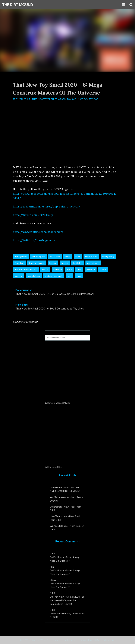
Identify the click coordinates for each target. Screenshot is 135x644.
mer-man (58, 269)
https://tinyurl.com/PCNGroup (33, 215)
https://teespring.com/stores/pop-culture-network (46, 207)
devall (68, 257)
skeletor (19, 276)
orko (79, 269)
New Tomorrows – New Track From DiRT (65, 518)
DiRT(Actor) (108, 257)
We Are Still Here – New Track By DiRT (67, 528)
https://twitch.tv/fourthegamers (34, 240)
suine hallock (34, 276)
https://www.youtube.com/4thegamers (38, 232)
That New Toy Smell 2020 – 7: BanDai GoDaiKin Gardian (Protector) (55, 292)
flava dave (19, 263)
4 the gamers (21, 257)
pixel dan (91, 269)
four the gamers (37, 263)
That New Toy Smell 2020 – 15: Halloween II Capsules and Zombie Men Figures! (67, 600)
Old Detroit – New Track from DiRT (65, 508)
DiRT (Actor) (91, 257)
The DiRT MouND (18, 5)
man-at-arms (93, 263)
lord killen (78, 263)
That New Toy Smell (43, 99)
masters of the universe (26, 269)
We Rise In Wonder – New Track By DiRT (66, 499)
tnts (70, 276)
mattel (45, 269)
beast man (55, 257)
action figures (39, 257)
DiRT (28, 99)
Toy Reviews (91, 99)
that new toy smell (54, 276)
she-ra (103, 269)
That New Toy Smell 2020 (69, 99)
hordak (65, 263)
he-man (53, 263)
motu (69, 269)
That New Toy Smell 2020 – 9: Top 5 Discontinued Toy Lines (50, 307)
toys (79, 276)
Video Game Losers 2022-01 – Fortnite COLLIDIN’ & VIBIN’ (65, 489)
